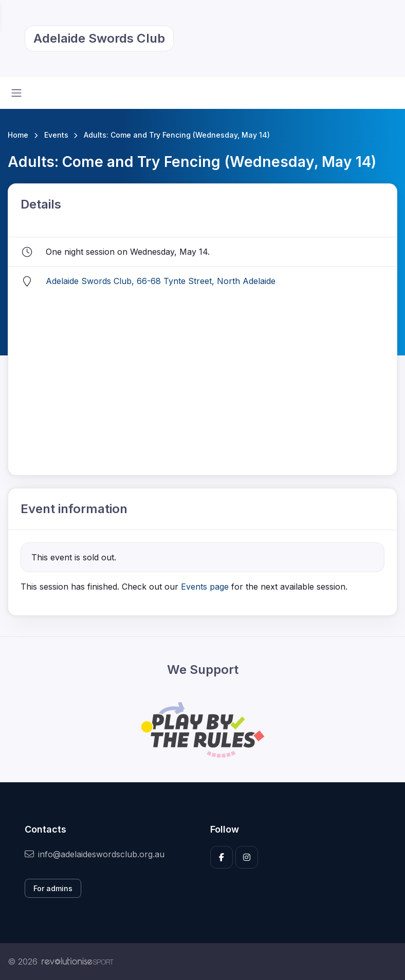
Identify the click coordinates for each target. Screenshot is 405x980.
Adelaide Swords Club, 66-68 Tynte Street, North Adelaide (161, 281)
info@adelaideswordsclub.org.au (95, 854)
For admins (53, 888)
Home (18, 135)
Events (56, 135)
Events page (206, 587)
